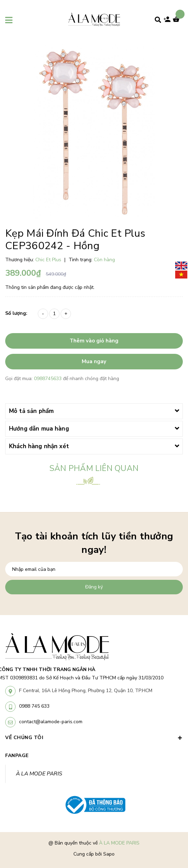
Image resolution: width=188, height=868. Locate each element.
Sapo (109, 854)
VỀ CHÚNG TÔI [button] (94, 738)
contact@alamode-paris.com (51, 722)
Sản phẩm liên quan (94, 468)
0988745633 (48, 379)
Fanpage (17, 756)
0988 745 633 (34, 706)
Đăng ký (94, 587)
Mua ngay (94, 361)
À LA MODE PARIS (39, 774)
